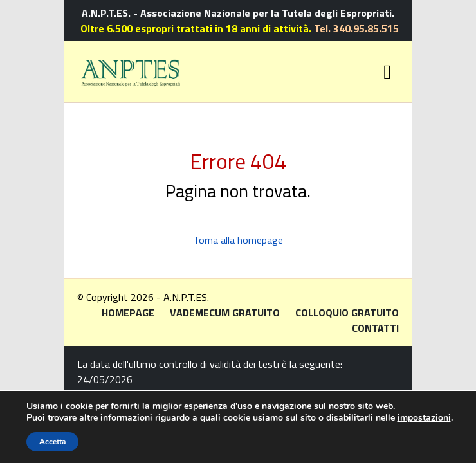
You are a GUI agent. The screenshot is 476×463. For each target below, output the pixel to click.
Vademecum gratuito (225, 313)
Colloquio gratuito (347, 313)
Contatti (375, 328)
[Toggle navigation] (387, 72)
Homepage (128, 313)
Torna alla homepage (238, 240)
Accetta (52, 442)
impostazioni (424, 418)
